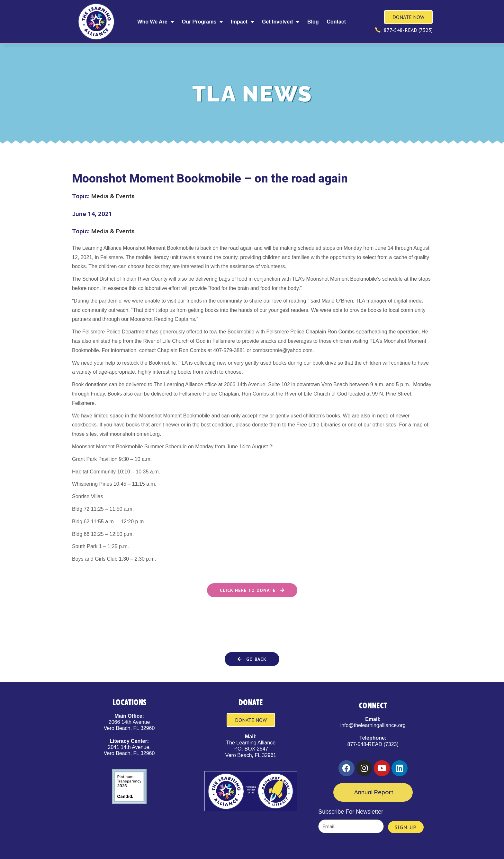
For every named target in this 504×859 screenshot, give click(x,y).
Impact (242, 22)
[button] (252, 659)
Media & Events (113, 196)
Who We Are (155, 22)
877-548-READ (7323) (373, 744)
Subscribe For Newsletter (351, 812)
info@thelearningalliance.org (373, 725)
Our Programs (203, 22)
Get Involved (281, 22)
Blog (313, 22)
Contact (336, 22)
